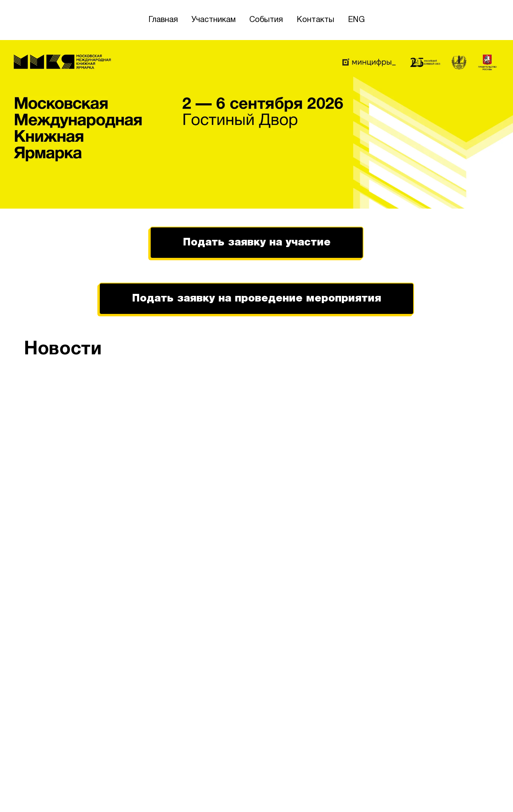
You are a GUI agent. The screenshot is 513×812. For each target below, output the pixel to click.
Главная (163, 20)
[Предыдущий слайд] (20, 563)
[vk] (466, 791)
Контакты (315, 20)
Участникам (214, 20)
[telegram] (482, 791)
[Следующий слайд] (493, 563)
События (266, 20)
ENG (356, 20)
